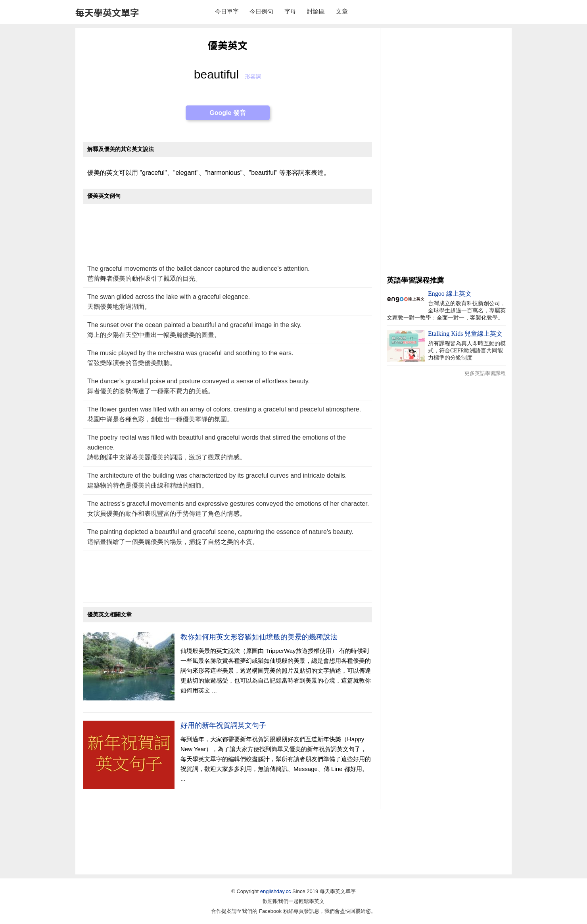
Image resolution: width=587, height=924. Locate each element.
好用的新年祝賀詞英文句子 (223, 725)
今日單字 (227, 11)
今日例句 (261, 11)
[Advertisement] (228, 233)
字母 (290, 11)
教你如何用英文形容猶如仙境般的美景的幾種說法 (259, 637)
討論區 (316, 11)
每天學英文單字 (107, 12)
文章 (342, 11)
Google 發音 (228, 113)
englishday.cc (276, 891)
